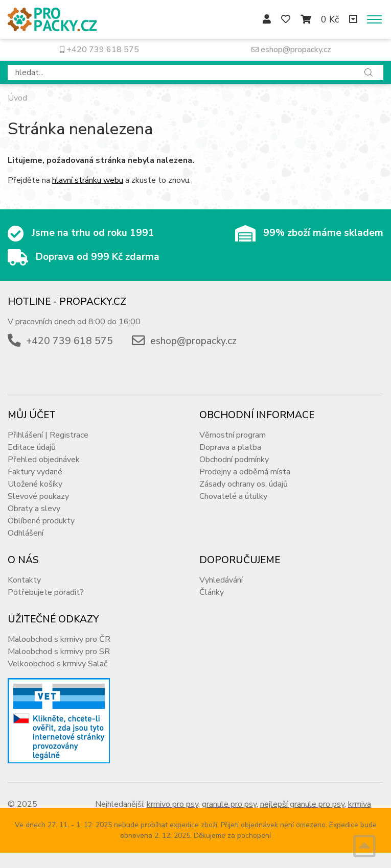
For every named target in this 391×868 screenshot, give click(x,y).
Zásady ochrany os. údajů (244, 484)
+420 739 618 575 (99, 50)
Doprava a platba (230, 447)
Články (212, 592)
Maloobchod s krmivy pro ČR (59, 639)
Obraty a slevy (34, 509)
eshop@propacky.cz (291, 50)
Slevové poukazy (38, 496)
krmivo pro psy (172, 804)
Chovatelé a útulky (233, 496)
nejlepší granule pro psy (302, 804)
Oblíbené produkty (41, 521)
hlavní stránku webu (88, 180)
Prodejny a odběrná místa (245, 472)
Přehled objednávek (44, 460)
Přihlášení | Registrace (48, 435)
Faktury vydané (35, 472)
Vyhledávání (221, 580)
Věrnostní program (233, 435)
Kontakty (24, 580)
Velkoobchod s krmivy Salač (57, 664)
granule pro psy (229, 804)
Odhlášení (26, 533)
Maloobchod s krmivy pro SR (59, 652)
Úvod (17, 98)
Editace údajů (32, 447)
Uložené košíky (35, 484)
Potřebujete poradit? (46, 592)
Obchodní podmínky (234, 460)
